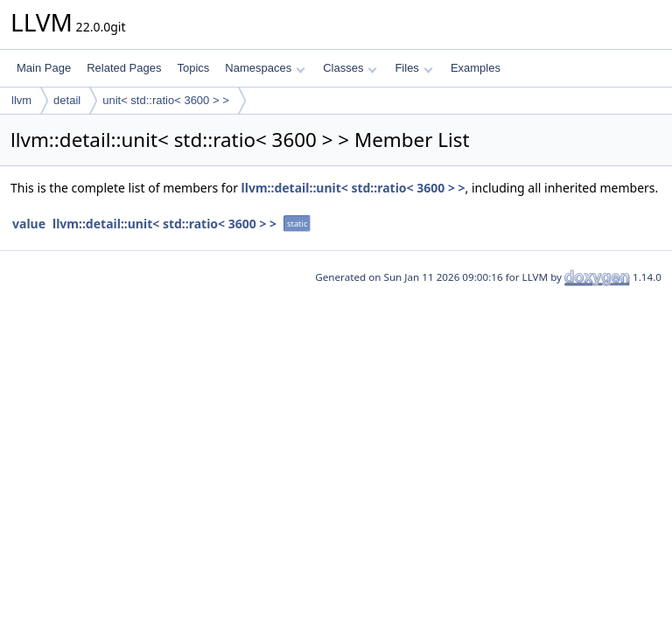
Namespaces (265, 68)
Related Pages (124, 68)
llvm (21, 100)
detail (67, 100)
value (29, 224)
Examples (476, 68)
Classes (350, 68)
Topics (193, 68)
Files (413, 68)
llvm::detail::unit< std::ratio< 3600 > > (353, 188)
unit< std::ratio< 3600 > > (166, 100)
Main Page (44, 68)
